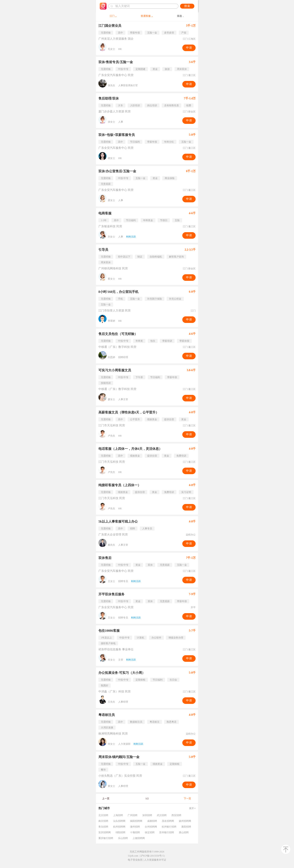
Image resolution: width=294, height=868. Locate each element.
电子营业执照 (135, 860)
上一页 (106, 799)
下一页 (187, 799)
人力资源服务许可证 (155, 860)
